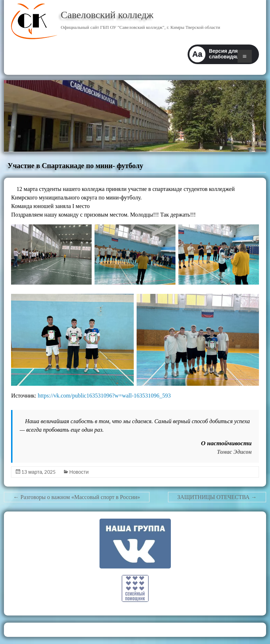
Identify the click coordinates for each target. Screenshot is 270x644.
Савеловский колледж (107, 15)
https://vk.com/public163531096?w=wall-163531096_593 (104, 396)
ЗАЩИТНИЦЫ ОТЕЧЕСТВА (217, 497)
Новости (79, 472)
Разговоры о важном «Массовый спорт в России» (77, 497)
